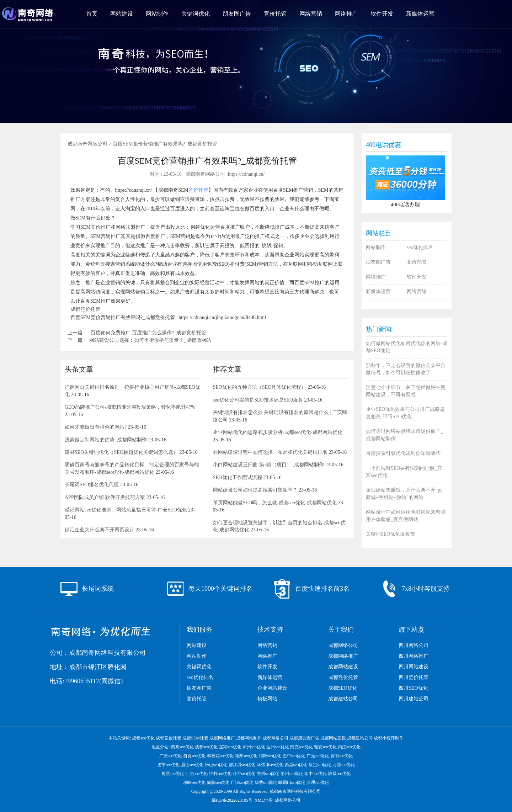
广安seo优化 (171, 756)
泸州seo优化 (254, 747)
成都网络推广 (343, 656)
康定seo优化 (320, 765)
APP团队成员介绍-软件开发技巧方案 (105, 497)
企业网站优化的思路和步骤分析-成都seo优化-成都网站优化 (278, 432)
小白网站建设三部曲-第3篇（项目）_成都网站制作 (269, 465)
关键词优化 (196, 14)
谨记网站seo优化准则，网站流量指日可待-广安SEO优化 (126, 510)
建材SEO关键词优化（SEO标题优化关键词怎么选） (121, 452)
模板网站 (267, 699)
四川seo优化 (182, 747)
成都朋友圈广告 (304, 738)
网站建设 (122, 14)
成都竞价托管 (85, 309)
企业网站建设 (272, 688)
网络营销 (311, 14)
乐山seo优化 (216, 765)
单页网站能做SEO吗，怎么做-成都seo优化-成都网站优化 (275, 503)
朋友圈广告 (237, 14)
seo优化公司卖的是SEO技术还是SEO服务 (258, 400)
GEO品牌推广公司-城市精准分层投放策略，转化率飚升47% (130, 407)
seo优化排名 (420, 247)
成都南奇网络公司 (87, 144)
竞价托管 (275, 14)
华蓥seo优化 (266, 782)
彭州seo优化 (292, 774)
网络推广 (346, 14)
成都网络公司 (343, 645)
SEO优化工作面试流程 (238, 477)
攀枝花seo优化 (220, 756)
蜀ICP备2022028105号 (232, 800)
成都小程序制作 (389, 738)
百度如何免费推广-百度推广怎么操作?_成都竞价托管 (149, 333)
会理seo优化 (318, 782)
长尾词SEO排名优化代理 (92, 485)
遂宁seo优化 (169, 765)
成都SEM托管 (195, 738)
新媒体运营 (420, 14)
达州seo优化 (278, 747)
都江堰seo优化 (242, 765)
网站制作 (157, 14)
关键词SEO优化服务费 (390, 534)
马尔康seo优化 (270, 765)
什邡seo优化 (244, 774)
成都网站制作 (249, 738)
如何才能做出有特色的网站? (96, 427)
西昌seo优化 (296, 765)
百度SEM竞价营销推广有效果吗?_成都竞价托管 (165, 144)
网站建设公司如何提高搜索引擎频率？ (255, 490)
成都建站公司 (343, 699)
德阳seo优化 (246, 756)
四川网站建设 (414, 667)
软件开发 (382, 14)
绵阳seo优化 (270, 756)
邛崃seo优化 (194, 782)
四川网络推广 (414, 656)
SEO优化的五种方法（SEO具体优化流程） (260, 387)
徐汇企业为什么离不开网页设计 (100, 530)
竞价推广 (101, 227)
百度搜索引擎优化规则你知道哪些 (403, 453)
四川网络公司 (414, 645)
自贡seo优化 (194, 756)
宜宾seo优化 (230, 747)
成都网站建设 (343, 667)
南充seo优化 (302, 747)
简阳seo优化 (218, 782)
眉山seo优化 (192, 765)
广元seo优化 (318, 756)
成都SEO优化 (343, 688)
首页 (92, 14)
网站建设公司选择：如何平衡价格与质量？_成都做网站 (150, 340)
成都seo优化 (143, 738)
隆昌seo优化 (340, 774)
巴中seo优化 (294, 756)
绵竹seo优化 (220, 774)
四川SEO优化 (413, 688)
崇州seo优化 (268, 774)
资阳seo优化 (342, 756)
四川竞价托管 (414, 677)
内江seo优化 (349, 747)
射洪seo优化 (173, 774)
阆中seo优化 (316, 774)
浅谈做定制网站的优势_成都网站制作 (106, 440)
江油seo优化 (197, 774)
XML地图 (264, 800)
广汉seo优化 (242, 782)
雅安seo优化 (325, 747)
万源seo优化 (344, 765)
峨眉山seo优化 (292, 782)
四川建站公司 (414, 699)
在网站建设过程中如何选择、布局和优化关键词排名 (270, 452)
